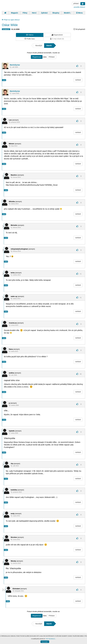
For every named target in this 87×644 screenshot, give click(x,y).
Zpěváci (44, 13)
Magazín (14, 13)
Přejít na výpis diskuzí (11, 20)
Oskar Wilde (10, 25)
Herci (34, 13)
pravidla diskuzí (79, 7)
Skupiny (56, 13)
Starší (49, 45)
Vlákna (30, 35)
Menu (79, 13)
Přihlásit (52, 57)
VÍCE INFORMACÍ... (51, 639)
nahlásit (78, 80)
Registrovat (37, 57)
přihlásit (76, 4)
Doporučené (57, 35)
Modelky (67, 13)
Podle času (30, 39)
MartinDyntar (15, 65)
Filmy (25, 13)
